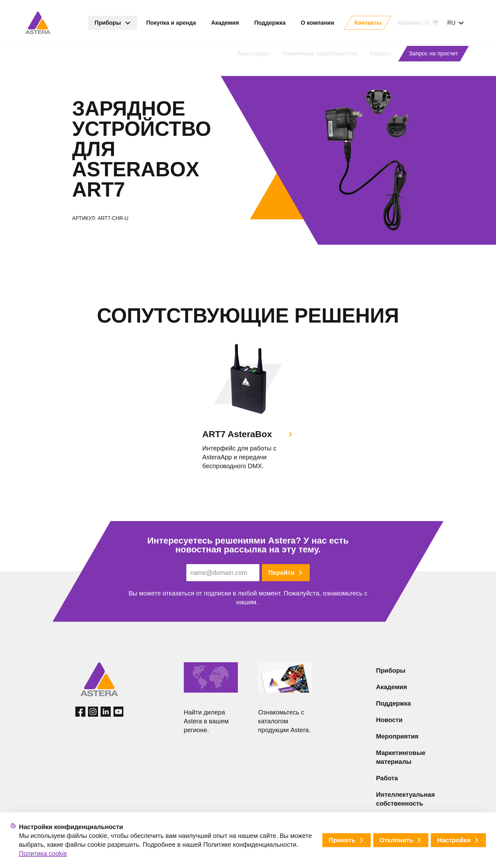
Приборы (391, 670)
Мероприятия (397, 736)
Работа (387, 778)
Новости (389, 720)
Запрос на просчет (434, 53)
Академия (392, 687)
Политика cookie (43, 853)
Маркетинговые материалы (401, 757)
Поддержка (394, 703)
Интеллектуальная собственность (406, 799)
